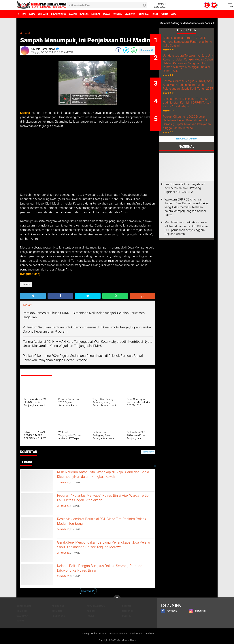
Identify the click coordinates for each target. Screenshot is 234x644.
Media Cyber (139, 634)
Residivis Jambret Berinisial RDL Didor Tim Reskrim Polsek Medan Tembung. (101, 523)
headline (101, 14)
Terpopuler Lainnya (186, 160)
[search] (107, 5)
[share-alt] (33, 296)
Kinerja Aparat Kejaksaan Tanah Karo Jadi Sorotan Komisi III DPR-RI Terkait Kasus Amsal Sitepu (188, 116)
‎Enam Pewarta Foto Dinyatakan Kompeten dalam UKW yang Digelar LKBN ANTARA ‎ (185, 209)
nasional (143, 14)
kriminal (116, 14)
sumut (214, 14)
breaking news (69, 14)
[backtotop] (117, 598)
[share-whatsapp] (134, 50)
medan (129, 14)
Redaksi (153, 634)
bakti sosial (32, 14)
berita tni (50, 14)
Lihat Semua (88, 591)
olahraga (159, 14)
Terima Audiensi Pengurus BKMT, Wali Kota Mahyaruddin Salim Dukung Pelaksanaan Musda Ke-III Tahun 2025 (191, 93)
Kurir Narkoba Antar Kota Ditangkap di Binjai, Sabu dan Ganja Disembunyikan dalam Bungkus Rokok (103, 479)
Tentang (82, 634)
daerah (87, 14)
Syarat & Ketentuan (118, 634)
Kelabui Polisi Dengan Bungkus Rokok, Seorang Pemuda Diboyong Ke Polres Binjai (105, 570)
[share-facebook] (118, 50)
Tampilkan (148, 452)
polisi (190, 14)
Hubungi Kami (97, 634)
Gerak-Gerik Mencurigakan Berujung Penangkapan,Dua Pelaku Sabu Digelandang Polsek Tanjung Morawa (102, 549)
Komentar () (147, 50)
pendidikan (175, 14)
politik (202, 14)
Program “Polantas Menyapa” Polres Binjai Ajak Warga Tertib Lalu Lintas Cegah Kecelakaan (106, 499)
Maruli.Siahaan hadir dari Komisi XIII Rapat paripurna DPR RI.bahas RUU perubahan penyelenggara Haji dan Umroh (186, 249)
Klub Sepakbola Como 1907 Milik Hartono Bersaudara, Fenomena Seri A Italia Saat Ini (191, 42)
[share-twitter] (126, 50)
